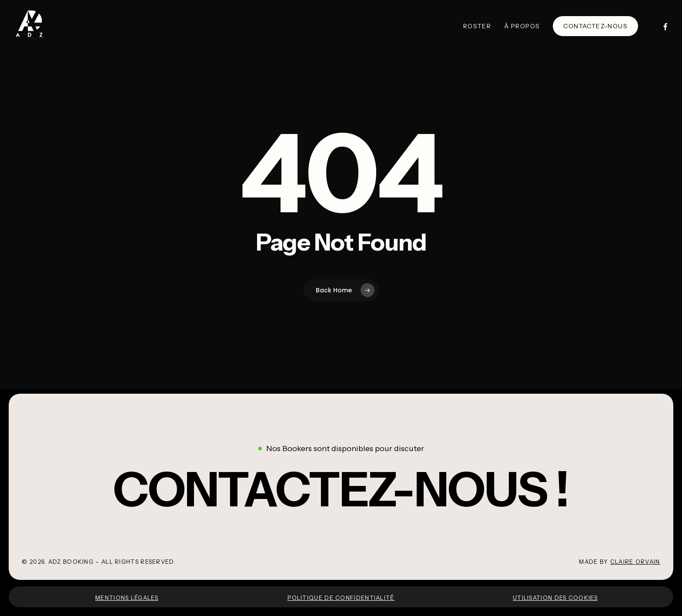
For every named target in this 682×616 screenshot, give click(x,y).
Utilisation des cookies (555, 598)
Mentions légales (127, 598)
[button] (341, 490)
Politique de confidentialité (341, 598)
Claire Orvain (635, 562)
